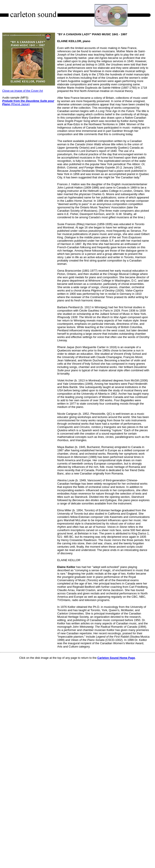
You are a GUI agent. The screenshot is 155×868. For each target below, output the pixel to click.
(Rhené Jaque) (28, 103)
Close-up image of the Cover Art (23, 91)
